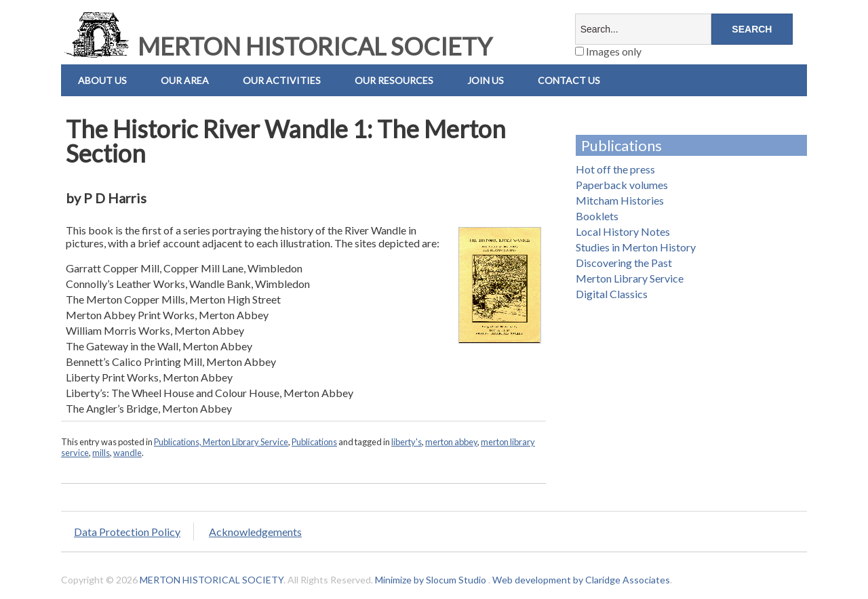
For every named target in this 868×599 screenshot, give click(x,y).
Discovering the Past (624, 263)
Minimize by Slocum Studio (431, 580)
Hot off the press (615, 169)
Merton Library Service (630, 278)
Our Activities (282, 80)
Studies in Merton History (636, 247)
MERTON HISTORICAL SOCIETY (277, 46)
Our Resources (394, 80)
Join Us (486, 80)
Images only (608, 51)
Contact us (569, 80)
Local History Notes (623, 231)
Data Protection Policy (127, 532)
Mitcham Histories (620, 200)
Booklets (597, 216)
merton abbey (451, 442)
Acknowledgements (255, 532)
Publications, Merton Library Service (221, 442)
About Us (102, 80)
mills (101, 453)
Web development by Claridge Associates (581, 580)
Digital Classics (612, 294)
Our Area (185, 80)
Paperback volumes (622, 185)
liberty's (407, 442)
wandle (127, 453)
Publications (314, 442)
